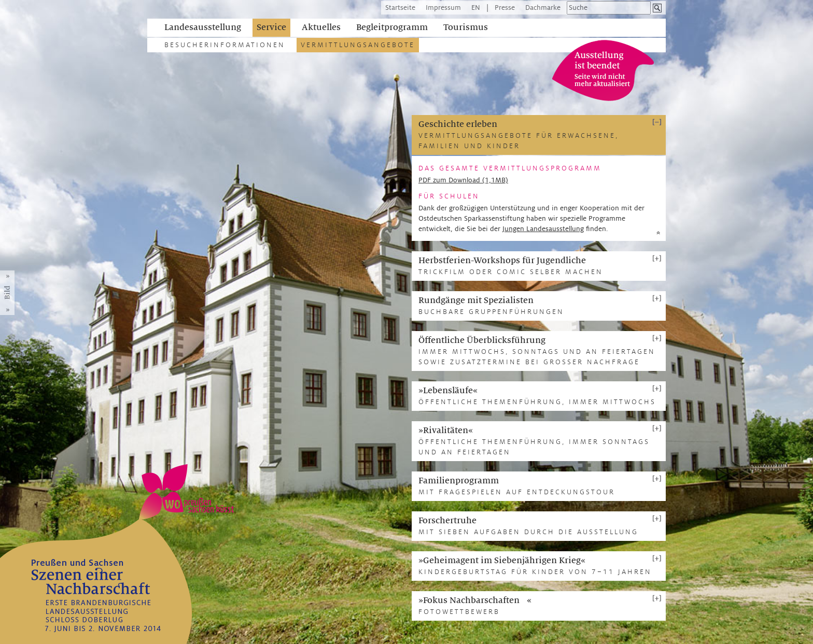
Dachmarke (543, 8)
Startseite (400, 8)
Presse (505, 8)
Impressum (443, 8)
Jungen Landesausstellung (543, 229)
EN (476, 8)
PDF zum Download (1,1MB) (463, 180)
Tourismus (466, 27)
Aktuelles (321, 27)
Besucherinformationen (225, 45)
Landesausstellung (203, 27)
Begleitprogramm (392, 27)
